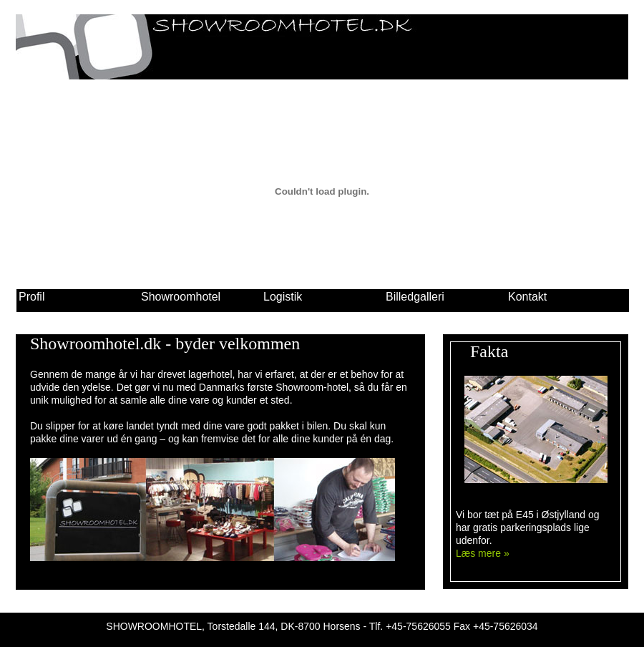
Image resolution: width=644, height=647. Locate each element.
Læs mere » (483, 553)
